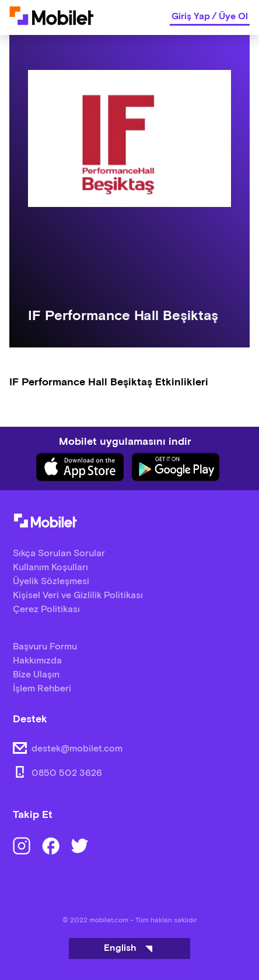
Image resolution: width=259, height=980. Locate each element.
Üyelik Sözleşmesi (51, 582)
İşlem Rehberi (42, 689)
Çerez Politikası (46, 610)
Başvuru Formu (45, 647)
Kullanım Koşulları (50, 568)
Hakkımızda (37, 661)
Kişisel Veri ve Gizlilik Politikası (78, 596)
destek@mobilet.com (77, 749)
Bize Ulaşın (36, 675)
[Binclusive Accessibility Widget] (26, 944)
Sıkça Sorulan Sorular (59, 554)
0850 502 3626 (67, 773)
